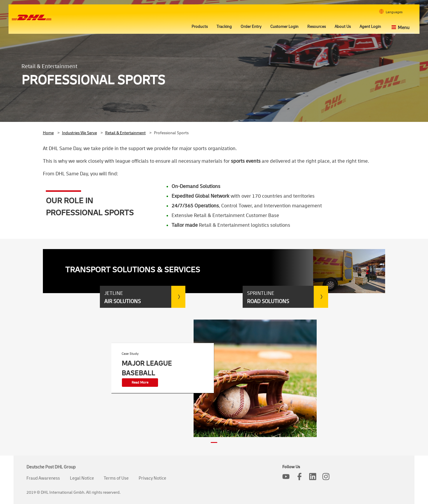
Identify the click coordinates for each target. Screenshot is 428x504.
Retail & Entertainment (125, 133)
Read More (140, 383)
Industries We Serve (79, 133)
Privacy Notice (152, 478)
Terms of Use (116, 478)
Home (48, 133)
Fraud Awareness (43, 478)
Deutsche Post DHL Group (51, 467)
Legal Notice (82, 478)
